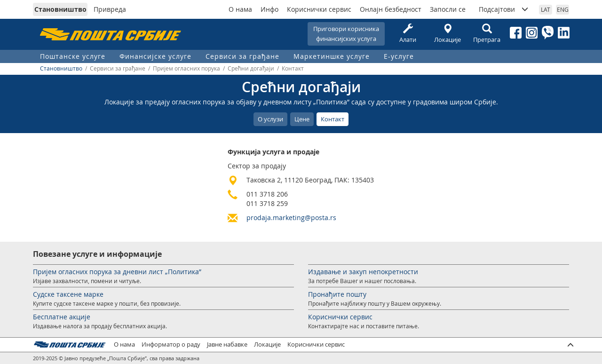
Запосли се (448, 9)
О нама (240, 9)
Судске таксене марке (68, 294)
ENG (563, 9)
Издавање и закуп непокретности (363, 272)
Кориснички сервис (319, 9)
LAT (546, 9)
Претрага (487, 34)
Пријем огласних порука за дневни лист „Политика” (117, 272)
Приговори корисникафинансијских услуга (346, 34)
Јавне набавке (227, 344)
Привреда (110, 9)
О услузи (270, 119)
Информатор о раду (171, 344)
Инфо (269, 9)
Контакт (333, 119)
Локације (447, 34)
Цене (302, 119)
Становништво (60, 9)
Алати (408, 34)
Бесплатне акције (62, 317)
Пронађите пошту (337, 294)
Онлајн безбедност (391, 9)
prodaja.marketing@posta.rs (291, 218)
